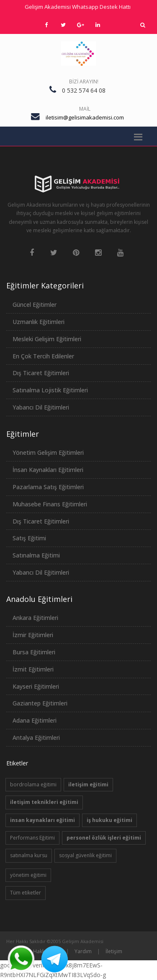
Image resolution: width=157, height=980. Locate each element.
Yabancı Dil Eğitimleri (41, 407)
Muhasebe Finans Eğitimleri (50, 504)
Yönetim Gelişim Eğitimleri (48, 452)
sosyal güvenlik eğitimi (85, 855)
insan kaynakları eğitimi (42, 820)
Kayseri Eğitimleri (36, 686)
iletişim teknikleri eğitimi (44, 802)
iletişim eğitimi (88, 784)
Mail (85, 109)
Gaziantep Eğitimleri (40, 703)
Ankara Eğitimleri (35, 618)
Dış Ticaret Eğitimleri (41, 373)
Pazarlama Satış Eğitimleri (48, 487)
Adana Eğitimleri (35, 720)
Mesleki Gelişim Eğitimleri (47, 339)
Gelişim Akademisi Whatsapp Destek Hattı (78, 7)
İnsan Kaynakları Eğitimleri (48, 470)
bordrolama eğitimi (33, 784)
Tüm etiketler (26, 893)
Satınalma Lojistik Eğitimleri (50, 390)
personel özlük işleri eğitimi (104, 838)
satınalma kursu (29, 855)
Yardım (83, 951)
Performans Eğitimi (32, 838)
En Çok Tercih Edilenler (43, 356)
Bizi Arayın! (84, 82)
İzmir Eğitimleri (33, 635)
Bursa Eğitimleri (34, 652)
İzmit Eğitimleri (33, 669)
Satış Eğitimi (29, 538)
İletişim (114, 951)
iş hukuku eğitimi (109, 820)
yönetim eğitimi (28, 875)
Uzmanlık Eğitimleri (39, 322)
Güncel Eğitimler (35, 305)
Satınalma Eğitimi (36, 555)
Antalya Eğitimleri (36, 738)
